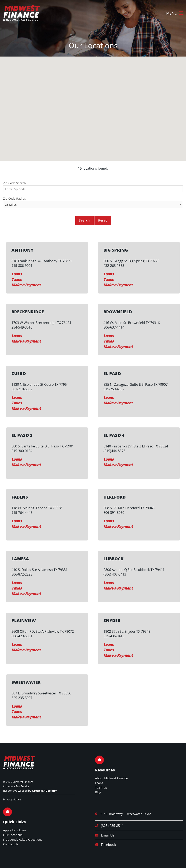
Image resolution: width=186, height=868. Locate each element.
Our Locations (13, 835)
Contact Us (11, 844)
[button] (98, 103)
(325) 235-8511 (111, 826)
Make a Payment (26, 285)
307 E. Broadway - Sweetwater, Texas (124, 814)
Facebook (107, 845)
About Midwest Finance (111, 778)
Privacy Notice (12, 799)
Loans (17, 274)
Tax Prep (101, 788)
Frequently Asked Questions (23, 840)
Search (84, 220)
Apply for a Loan (14, 830)
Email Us (106, 835)
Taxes (17, 279)
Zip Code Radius (14, 198)
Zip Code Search (14, 183)
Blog (98, 792)
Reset (103, 220)
